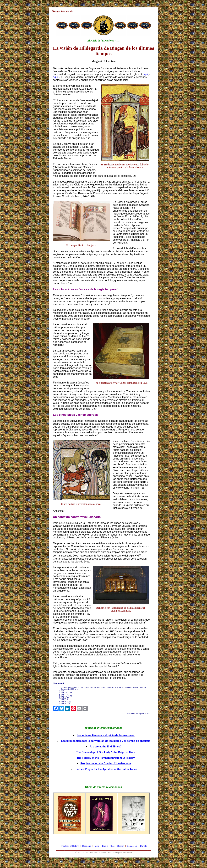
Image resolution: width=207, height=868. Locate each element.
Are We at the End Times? (106, 747)
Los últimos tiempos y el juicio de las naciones (106, 735)
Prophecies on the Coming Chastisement (106, 763)
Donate (144, 846)
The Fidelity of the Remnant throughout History (106, 758)
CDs (112, 846)
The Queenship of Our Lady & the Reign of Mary (106, 752)
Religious (86, 846)
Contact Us (132, 846)
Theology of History (70, 846)
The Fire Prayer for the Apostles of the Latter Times (106, 769)
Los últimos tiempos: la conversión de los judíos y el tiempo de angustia (106, 741)
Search (121, 846)
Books (105, 846)
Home (97, 846)
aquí (145, 74)
